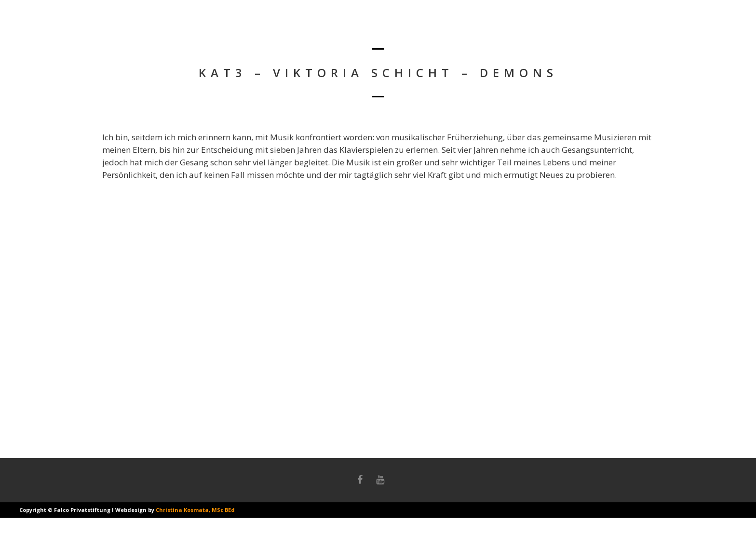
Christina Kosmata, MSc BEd (195, 510)
